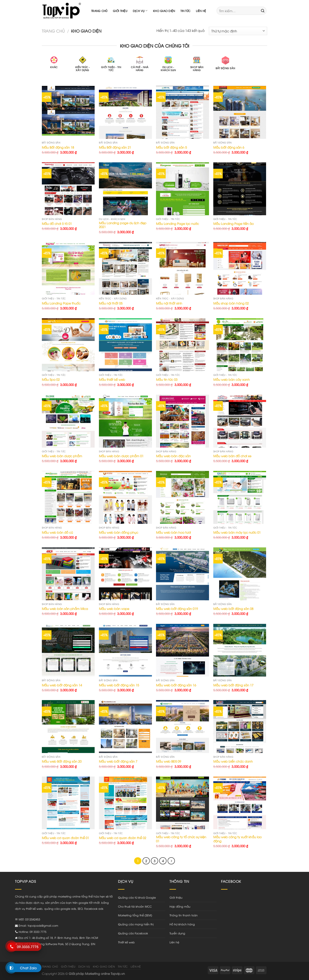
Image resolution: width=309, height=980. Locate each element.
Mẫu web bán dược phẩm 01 (121, 456)
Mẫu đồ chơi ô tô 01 (57, 224)
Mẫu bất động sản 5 (171, 147)
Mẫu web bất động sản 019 (177, 609)
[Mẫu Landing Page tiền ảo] (240, 189)
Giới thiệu (120, 11)
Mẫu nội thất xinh (169, 303)
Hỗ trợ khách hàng (182, 924)
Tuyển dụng (177, 933)
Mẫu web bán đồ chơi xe (232, 456)
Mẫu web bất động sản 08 (233, 609)
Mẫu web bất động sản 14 (62, 685)
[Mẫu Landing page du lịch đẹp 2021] (125, 189)
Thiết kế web (126, 942)
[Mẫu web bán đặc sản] (183, 421)
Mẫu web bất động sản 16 (176, 685)
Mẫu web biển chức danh (233, 761)
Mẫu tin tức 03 (167, 379)
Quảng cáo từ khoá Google (137, 897)
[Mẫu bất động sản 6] (240, 112)
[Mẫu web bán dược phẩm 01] (125, 421)
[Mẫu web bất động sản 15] (125, 650)
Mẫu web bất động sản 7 (118, 761)
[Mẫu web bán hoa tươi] (183, 497)
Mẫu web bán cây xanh (232, 379)
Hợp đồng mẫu (180, 906)
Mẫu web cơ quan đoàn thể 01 (65, 838)
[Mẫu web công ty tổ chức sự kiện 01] (183, 803)
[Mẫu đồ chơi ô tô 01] (68, 189)
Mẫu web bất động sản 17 (233, 685)
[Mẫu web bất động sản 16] (183, 650)
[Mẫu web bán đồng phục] (125, 497)
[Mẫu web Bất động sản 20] (68, 727)
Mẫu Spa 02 (51, 379)
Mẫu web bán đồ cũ (57, 532)
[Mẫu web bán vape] (125, 574)
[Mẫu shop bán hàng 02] (240, 268)
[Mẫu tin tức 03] (183, 345)
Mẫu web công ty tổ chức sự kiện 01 (181, 839)
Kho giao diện (164, 11)
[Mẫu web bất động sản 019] (183, 574)
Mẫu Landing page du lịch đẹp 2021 (123, 225)
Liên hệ (201, 11)
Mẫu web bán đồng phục (119, 532)
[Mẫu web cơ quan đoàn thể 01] (68, 803)
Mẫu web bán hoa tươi (173, 532)
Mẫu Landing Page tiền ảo (233, 224)
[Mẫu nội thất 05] (125, 268)
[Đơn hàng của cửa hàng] (238, 31)
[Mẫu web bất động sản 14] (68, 650)
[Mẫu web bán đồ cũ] (68, 497)
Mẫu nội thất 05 (111, 303)
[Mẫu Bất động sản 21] (125, 112)
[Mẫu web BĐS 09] (183, 727)
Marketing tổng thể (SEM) (135, 915)
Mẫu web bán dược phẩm (62, 456)
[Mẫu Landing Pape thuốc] (68, 268)
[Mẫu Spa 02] (68, 345)
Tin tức (185, 11)
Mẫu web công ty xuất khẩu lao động (237, 839)
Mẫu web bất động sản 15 (119, 685)
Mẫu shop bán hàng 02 (231, 303)
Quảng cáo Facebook (133, 933)
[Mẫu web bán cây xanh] (240, 345)
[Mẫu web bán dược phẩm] (68, 421)
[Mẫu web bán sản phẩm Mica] (68, 574)
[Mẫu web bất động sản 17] (240, 650)
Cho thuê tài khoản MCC (135, 906)
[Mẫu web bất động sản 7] (125, 727)
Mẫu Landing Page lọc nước (177, 224)
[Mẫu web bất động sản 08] (240, 574)
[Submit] (263, 11)
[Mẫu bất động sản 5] (183, 112)
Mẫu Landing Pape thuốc (61, 303)
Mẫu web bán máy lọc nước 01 (237, 532)
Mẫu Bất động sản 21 (115, 147)
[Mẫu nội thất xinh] (183, 268)
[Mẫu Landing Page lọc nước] (183, 189)
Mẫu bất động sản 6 (229, 147)
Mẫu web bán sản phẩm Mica (65, 609)
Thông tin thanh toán (184, 915)
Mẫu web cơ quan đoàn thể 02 (123, 838)
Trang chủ (99, 11)
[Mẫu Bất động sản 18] (68, 112)
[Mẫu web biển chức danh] (240, 727)
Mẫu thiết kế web (112, 379)
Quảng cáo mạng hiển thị (136, 924)
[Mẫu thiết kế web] (125, 345)
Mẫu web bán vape (114, 609)
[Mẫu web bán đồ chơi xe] (240, 421)
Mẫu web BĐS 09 (169, 761)
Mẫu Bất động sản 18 (58, 147)
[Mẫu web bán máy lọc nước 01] (240, 497)
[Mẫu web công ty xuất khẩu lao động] (240, 803)
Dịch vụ (140, 11)
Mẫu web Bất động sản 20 (62, 761)
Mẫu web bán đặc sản (173, 456)
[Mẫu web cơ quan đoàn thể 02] (125, 803)
